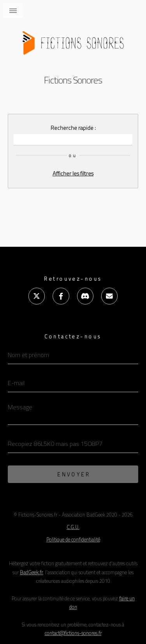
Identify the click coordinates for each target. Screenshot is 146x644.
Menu (13, 11)
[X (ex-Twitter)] (37, 296)
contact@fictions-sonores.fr (73, 633)
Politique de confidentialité (73, 540)
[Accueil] (73, 40)
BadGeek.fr (31, 572)
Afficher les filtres (73, 173)
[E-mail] (109, 296)
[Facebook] (61, 296)
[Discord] (85, 296)
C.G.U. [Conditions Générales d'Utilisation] (73, 527)
